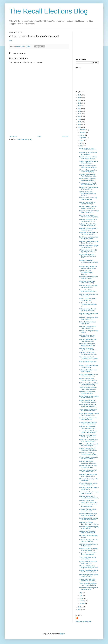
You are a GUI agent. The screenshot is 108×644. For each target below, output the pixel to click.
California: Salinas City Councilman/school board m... (88, 305)
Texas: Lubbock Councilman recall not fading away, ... (88, 388)
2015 (80, 122)
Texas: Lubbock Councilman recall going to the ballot (88, 584)
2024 (80, 98)
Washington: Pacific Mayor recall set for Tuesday (87, 282)
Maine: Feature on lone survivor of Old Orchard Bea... (89, 397)
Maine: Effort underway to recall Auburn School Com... (89, 414)
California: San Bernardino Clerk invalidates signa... (88, 427)
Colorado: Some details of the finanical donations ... (88, 506)
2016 (80, 119)
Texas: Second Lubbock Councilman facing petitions (89, 358)
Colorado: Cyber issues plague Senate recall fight (89, 314)
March (82, 598)
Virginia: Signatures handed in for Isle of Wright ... (88, 162)
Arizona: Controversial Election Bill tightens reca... (89, 366)
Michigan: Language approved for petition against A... (89, 549)
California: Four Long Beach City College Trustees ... (88, 436)
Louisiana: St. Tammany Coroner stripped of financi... (89, 454)
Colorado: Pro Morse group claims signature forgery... (88, 166)
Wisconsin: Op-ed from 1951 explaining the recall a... (88, 251)
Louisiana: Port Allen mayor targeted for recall (88, 510)
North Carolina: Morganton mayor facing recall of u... (88, 180)
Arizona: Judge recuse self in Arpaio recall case (88, 419)
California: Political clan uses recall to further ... (88, 371)
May (81, 593)
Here (11, 41)
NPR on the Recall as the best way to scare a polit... (89, 445)
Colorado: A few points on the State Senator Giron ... (88, 471)
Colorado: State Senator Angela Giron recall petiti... (89, 493)
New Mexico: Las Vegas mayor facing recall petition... (89, 238)
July (81, 143)
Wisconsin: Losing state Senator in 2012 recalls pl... (88, 380)
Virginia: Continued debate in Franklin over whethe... (88, 554)
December (83, 130)
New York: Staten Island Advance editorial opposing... (89, 216)
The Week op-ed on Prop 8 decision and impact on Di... (89, 184)
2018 (80, 114)
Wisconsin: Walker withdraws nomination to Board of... (88, 423)
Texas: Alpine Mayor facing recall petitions (87, 558)
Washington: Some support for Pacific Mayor (89, 480)
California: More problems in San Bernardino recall (88, 310)
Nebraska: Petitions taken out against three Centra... (88, 207)
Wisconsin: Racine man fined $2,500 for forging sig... (88, 171)
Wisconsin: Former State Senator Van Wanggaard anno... (88, 256)
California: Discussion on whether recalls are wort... (88, 353)
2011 (80, 610)
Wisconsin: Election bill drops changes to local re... (88, 467)
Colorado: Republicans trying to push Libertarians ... (89, 246)
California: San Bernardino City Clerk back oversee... (89, 541)
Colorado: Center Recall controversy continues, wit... (89, 502)
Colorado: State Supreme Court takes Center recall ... (89, 212)
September (83, 138)
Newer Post (13, 136)
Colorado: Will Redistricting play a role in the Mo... (89, 528)
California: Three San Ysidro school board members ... (88, 225)
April (81, 595)
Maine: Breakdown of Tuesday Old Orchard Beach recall (89, 519)
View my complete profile (83, 621)
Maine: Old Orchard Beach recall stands (87, 323)
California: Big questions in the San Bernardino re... (89, 286)
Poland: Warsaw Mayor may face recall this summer (88, 362)
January (82, 604)
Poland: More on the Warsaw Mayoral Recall (88, 153)
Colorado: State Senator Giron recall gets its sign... (89, 278)
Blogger (62, 634)
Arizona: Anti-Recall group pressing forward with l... (88, 580)
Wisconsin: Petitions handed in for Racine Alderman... (89, 458)
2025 (80, 95)
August (82, 141)
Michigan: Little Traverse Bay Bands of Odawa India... (88, 267)
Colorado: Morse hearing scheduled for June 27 (87, 336)
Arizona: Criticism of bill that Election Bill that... (88, 299)
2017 (80, 117)
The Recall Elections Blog (48, 11)
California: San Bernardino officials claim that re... (87, 393)
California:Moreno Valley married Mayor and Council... (89, 497)
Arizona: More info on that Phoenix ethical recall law (88, 401)
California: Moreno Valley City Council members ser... (88, 220)
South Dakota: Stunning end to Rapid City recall (89, 589)
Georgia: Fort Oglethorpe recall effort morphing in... (89, 188)
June (81, 146)
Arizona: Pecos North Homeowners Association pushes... (88, 194)
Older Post (65, 136)
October (82, 135)
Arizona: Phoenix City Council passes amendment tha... (88, 432)
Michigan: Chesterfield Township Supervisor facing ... (89, 262)
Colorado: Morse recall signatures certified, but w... (88, 349)
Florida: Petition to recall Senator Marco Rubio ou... (88, 149)
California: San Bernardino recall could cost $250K (87, 532)
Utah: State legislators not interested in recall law (87, 345)
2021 (80, 106)
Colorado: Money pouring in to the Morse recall (89, 545)
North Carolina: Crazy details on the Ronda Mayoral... (88, 158)
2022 (80, 103)
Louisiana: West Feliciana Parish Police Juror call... (88, 175)
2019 (80, 111)
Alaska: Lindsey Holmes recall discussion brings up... (88, 375)
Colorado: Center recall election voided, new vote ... (89, 488)
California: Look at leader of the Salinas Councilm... (89, 242)
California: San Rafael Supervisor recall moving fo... (89, 523)
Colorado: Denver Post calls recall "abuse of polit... (88, 340)
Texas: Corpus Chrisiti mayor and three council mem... (88, 410)
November (83, 132)
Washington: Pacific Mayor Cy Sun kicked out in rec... (88, 233)
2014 (80, 125)
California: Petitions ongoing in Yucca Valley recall (89, 229)
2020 (80, 108)
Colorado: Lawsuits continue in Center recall (89, 295)
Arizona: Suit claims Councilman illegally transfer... (86, 272)
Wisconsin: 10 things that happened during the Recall (89, 567)
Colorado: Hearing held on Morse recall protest (87, 203)
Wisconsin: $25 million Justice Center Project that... (88, 484)
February (83, 601)
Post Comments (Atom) (25, 140)
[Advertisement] (39, 124)
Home (39, 136)
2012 (80, 607)
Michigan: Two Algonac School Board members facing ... (89, 571)
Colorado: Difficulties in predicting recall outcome (88, 462)
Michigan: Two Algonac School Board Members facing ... (89, 384)
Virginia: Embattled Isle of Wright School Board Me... (88, 449)
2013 (80, 127)
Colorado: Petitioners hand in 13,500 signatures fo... (88, 475)
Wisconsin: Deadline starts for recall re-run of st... (88, 562)
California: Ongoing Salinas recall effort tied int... (88, 327)
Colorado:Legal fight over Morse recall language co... (88, 291)
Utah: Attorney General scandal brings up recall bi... (89, 576)
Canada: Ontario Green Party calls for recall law (88, 199)
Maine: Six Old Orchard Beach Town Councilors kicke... (89, 441)
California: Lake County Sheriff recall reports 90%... (89, 319)
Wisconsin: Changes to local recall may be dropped (88, 515)
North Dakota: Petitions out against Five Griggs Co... (88, 406)
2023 (80, 100)
